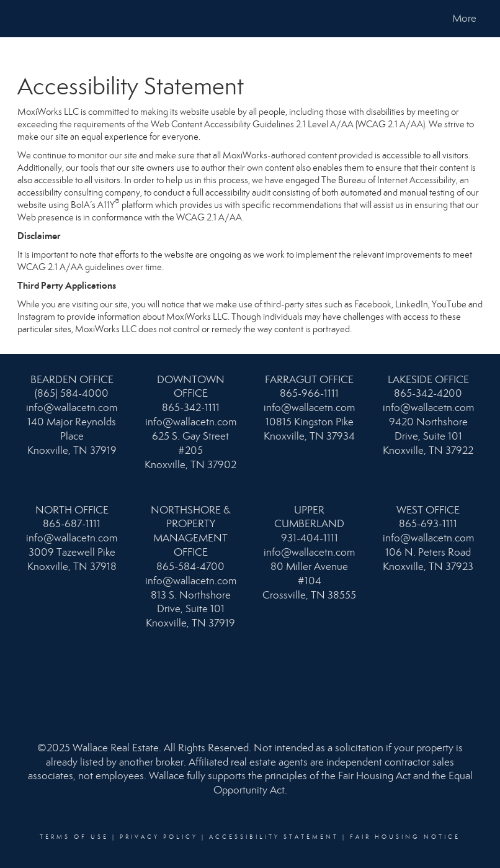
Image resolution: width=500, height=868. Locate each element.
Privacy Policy (159, 837)
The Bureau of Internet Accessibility (389, 180)
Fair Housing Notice (405, 837)
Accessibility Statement (274, 837)
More (464, 18)
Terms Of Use (74, 837)
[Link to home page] (24, 19)
